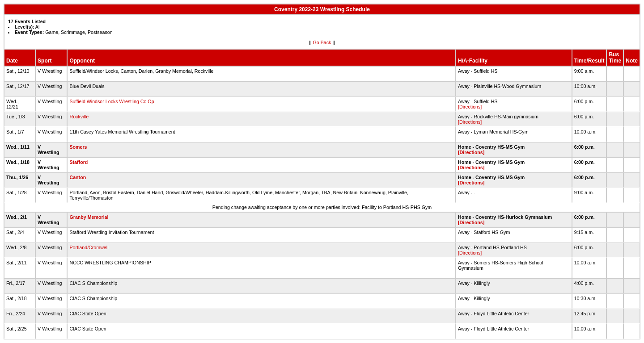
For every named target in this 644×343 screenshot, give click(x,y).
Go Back (322, 42)
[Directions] (470, 107)
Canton (78, 177)
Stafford (78, 162)
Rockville (79, 117)
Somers (78, 147)
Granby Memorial (89, 217)
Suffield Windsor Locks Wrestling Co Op (112, 101)
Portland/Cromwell (89, 247)
